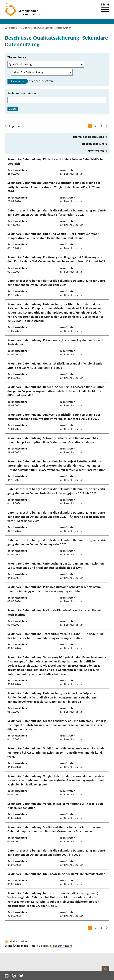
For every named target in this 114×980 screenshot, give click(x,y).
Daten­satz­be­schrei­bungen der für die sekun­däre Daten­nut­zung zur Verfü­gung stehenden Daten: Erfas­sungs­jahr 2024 (57, 283)
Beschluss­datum (93, 144)
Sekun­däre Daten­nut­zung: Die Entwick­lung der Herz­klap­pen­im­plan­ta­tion (56, 874)
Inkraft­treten (95, 151)
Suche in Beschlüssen (22, 93)
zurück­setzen (44, 81)
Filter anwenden (17, 81)
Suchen (13, 109)
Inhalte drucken (18, 941)
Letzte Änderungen (16, 946)
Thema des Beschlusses (88, 137)
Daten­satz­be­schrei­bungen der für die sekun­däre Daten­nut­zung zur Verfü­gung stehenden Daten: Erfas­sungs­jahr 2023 (57, 542)
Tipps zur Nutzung (62, 946)
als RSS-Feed (39, 946)
